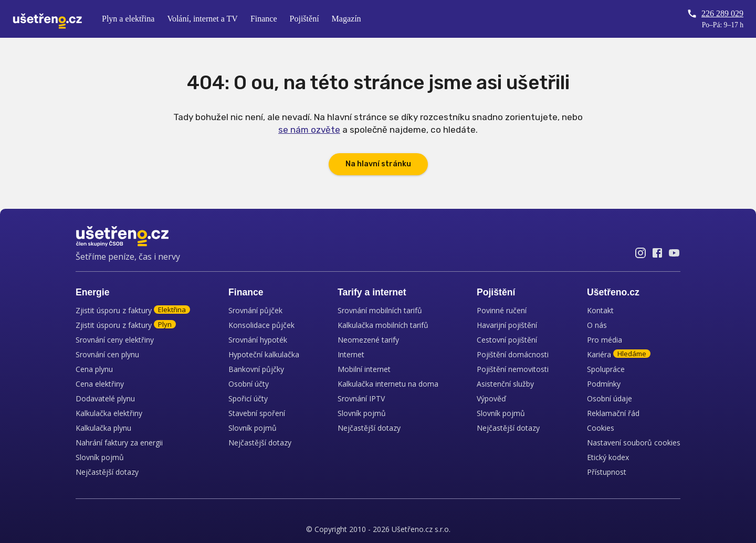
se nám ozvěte (309, 130)
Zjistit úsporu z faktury (133, 310)
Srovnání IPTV (361, 398)
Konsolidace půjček (261, 325)
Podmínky (604, 384)
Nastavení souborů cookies (634, 443)
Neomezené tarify (368, 340)
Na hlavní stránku (378, 164)
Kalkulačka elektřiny (109, 413)
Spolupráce (606, 369)
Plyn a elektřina (128, 19)
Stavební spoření (257, 413)
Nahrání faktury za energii (119, 443)
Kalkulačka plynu (103, 428)
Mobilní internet (364, 369)
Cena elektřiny (100, 384)
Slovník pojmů (100, 457)
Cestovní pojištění (507, 340)
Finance (264, 19)
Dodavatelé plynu (105, 398)
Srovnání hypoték (258, 340)
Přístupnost (607, 472)
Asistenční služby (505, 384)
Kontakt (600, 310)
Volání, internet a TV (202, 19)
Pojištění (304, 19)
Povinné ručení (502, 310)
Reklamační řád (613, 413)
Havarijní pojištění (507, 325)
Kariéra (619, 354)
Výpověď (491, 398)
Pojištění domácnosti (513, 354)
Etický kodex (608, 457)
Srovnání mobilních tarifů (380, 310)
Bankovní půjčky (256, 369)
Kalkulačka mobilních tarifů (383, 325)
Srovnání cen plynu (107, 354)
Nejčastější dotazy (107, 472)
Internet (351, 354)
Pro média (605, 340)
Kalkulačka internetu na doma (388, 384)
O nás (597, 325)
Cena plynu (94, 369)
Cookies (601, 428)
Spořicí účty (248, 398)
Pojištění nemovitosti (513, 369)
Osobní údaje (610, 398)
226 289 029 (715, 14)
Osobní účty (249, 384)
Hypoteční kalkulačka (264, 354)
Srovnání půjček (255, 310)
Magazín (346, 19)
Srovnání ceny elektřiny (115, 340)
